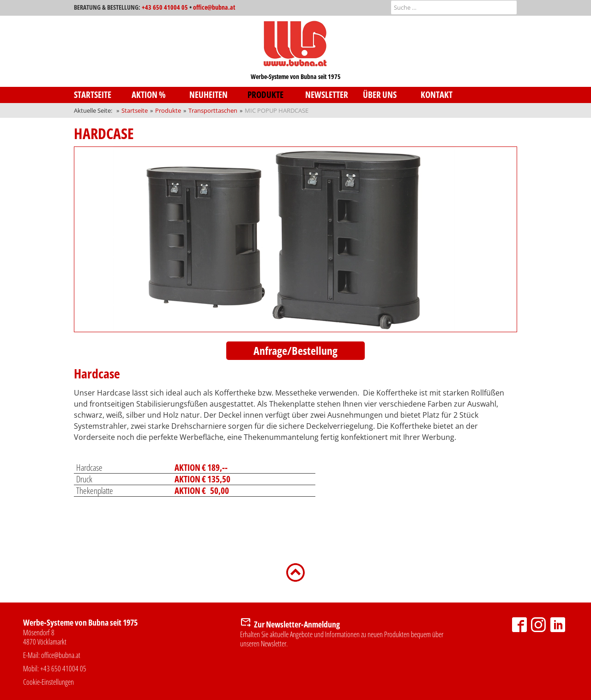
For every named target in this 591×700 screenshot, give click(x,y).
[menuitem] (103, 95)
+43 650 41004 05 (165, 7)
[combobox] (454, 7)
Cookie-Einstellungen (48, 682)
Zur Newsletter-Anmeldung (297, 624)
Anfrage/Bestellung (295, 350)
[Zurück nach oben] (295, 572)
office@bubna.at (214, 7)
